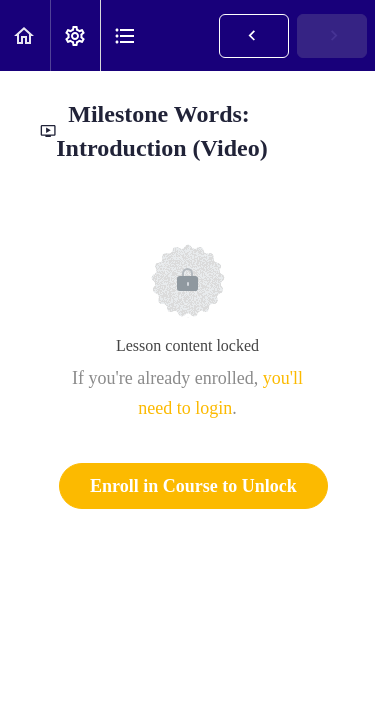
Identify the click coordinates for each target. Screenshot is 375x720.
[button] (25, 35)
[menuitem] (75, 35)
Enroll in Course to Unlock (193, 486)
